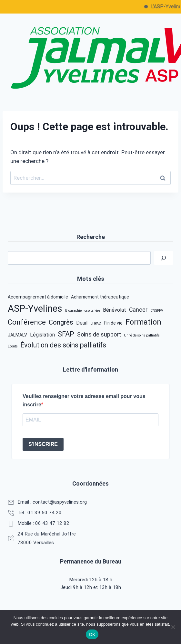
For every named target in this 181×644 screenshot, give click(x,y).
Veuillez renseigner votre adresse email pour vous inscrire (84, 400)
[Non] (173, 627)
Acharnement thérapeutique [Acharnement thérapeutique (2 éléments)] (100, 297)
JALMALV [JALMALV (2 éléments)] (17, 335)
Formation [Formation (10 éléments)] (143, 322)
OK (92, 635)
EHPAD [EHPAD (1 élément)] (96, 323)
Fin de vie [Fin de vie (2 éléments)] (113, 323)
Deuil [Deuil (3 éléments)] (82, 323)
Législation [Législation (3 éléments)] (42, 335)
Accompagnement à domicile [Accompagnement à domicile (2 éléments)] (38, 297)
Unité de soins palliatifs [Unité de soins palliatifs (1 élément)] (142, 335)
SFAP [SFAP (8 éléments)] (66, 334)
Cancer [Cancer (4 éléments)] (138, 310)
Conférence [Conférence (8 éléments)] (27, 322)
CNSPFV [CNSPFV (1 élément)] (157, 311)
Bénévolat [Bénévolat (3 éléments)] (115, 310)
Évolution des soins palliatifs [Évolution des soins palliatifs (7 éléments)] (63, 345)
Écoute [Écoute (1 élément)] (13, 346)
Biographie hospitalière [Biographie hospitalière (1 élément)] (83, 311)
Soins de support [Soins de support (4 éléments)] (99, 335)
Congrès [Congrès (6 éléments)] (61, 322)
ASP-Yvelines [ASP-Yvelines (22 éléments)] (35, 308)
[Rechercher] (164, 258)
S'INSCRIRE (43, 444)
